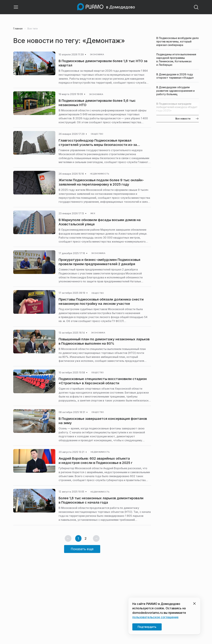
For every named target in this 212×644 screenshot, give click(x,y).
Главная (18, 29)
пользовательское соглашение (155, 617)
